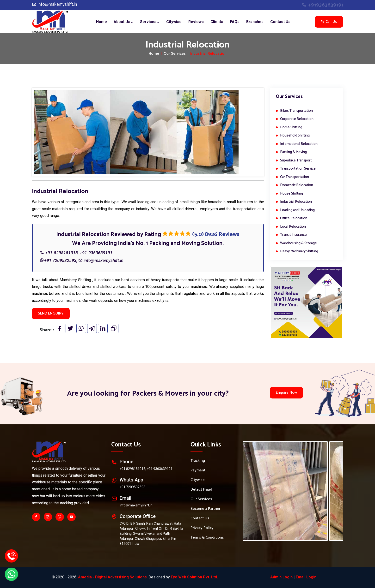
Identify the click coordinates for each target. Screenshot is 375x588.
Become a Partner (205, 509)
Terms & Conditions (207, 538)
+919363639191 (322, 5)
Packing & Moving (293, 152)
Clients (217, 22)
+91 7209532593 (60, 260)
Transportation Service (298, 169)
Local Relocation (293, 227)
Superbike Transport (296, 161)
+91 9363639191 (160, 469)
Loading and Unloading (297, 210)
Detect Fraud (201, 490)
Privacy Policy (202, 528)
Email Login (306, 577)
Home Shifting (291, 128)
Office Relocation (294, 218)
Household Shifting (295, 136)
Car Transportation (295, 177)
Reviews (196, 22)
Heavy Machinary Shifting (299, 252)
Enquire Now (286, 393)
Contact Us (280, 22)
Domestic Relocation (297, 185)
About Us (123, 22)
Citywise (174, 22)
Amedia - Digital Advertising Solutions (112, 577)
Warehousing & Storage (298, 243)
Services (150, 22)
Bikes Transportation (296, 111)
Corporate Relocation (297, 119)
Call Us (329, 22)
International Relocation (299, 144)
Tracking (198, 461)
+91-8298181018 (61, 253)
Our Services (175, 54)
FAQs (235, 22)
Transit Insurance (293, 235)
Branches (255, 22)
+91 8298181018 (132, 469)
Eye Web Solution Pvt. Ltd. (194, 577)
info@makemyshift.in (55, 4)
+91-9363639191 (96, 253)
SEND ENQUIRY (51, 313)
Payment (198, 470)
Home (101, 22)
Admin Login (281, 577)
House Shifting (292, 194)
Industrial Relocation (296, 202)
